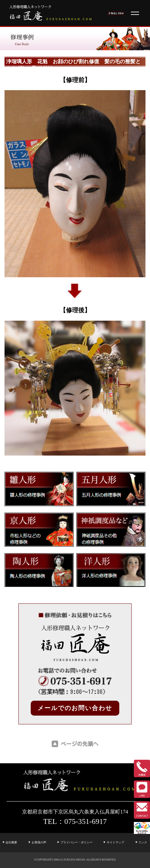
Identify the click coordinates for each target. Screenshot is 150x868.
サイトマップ (115, 842)
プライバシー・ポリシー (76, 842)
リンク (143, 842)
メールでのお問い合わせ (75, 708)
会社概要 (11, 842)
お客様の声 (39, 842)
